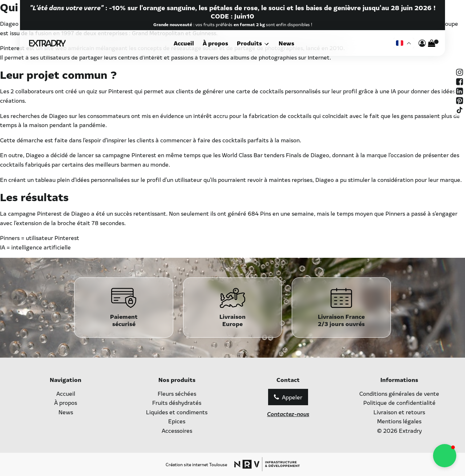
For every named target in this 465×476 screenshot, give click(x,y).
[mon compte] (422, 43)
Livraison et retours (399, 412)
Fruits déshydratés (177, 402)
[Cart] (432, 43)
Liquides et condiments (177, 412)
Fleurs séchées (177, 393)
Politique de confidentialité (399, 402)
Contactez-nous (288, 413)
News (285, 43)
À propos (217, 43)
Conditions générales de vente (399, 393)
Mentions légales (399, 421)
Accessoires (177, 430)
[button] (445, 456)
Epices (177, 421)
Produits (251, 43)
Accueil (185, 43)
